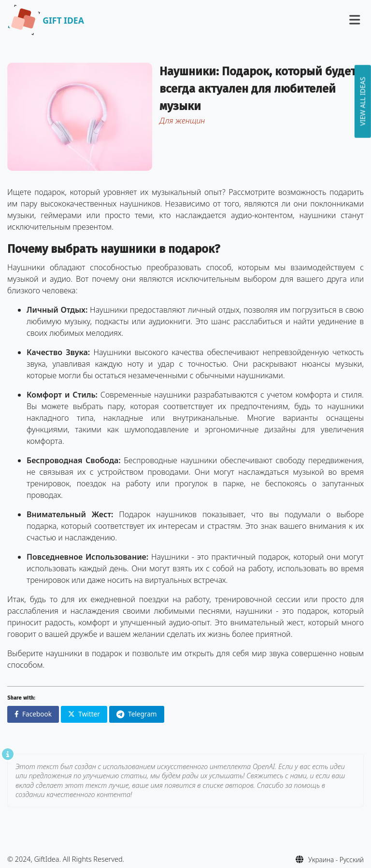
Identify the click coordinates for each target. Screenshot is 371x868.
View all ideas (363, 101)
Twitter (84, 714)
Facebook (33, 714)
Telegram (137, 714)
